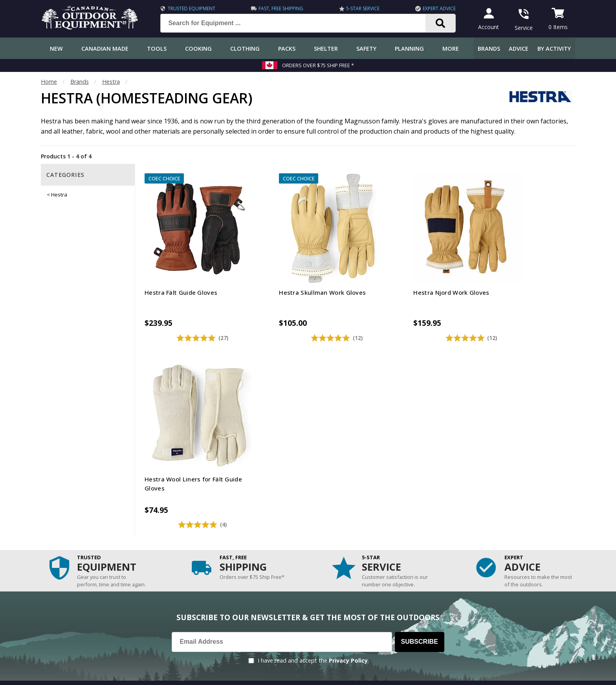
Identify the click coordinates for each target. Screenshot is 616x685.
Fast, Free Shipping (280, 8)
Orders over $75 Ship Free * (318, 65)
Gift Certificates (65, 589)
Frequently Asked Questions (81, 511)
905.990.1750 (489, 625)
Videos (214, 589)
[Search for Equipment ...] (298, 23)
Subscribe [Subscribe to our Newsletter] (420, 436)
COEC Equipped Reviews (236, 511)
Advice (519, 49)
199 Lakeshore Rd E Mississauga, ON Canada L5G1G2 (442, 617)
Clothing (245, 49)
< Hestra (57, 195)
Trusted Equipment (190, 8)
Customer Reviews (68, 605)
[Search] (439, 23)
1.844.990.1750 (420, 625)
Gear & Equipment (229, 527)
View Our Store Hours (404, 640)
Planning (409, 49)
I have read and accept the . (313, 455)
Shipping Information (72, 543)
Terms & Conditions (500, 673)
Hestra (111, 82)
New (56, 49)
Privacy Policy (348, 455)
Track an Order (64, 558)
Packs (287, 49)
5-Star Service (362, 8)
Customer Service (67, 527)
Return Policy (61, 574)
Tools (157, 49)
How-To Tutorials (228, 558)
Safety (366, 49)
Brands (489, 49)
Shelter (326, 49)
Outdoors (217, 574)
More (451, 49)
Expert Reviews (225, 543)
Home (49, 82)
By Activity (554, 49)
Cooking (198, 49)
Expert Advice (438, 8)
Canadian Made (105, 49)
